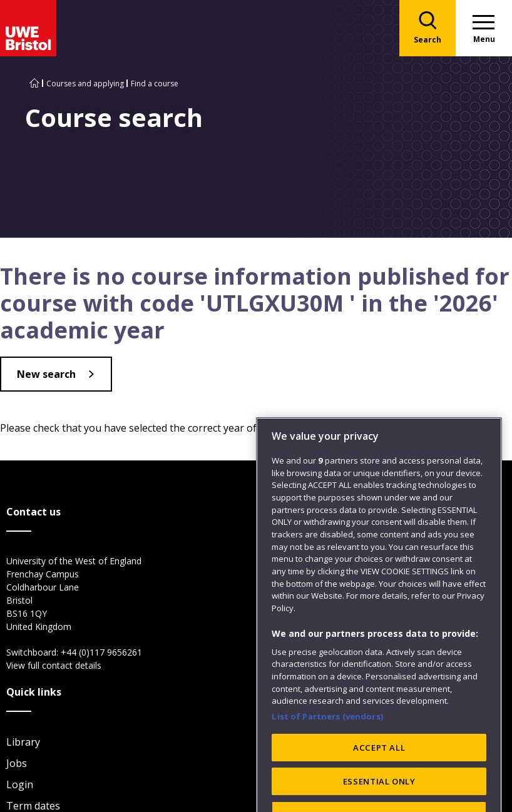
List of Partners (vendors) (327, 742)
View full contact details (54, 665)
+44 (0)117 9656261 (101, 652)
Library (23, 742)
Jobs (17, 763)
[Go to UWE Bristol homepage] (34, 84)
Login (20, 784)
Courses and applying (85, 84)
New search (46, 374)
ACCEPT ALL (379, 773)
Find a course (155, 84)
